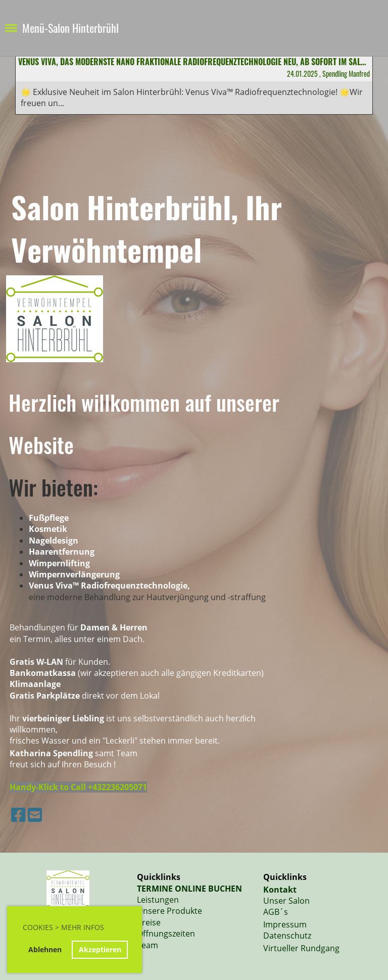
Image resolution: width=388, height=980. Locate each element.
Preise (149, 922)
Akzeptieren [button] (100, 949)
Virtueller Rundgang (301, 948)
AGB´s (276, 912)
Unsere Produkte (169, 911)
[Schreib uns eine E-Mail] (35, 815)
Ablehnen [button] (45, 949)
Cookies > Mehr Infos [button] (63, 927)
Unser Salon (286, 901)
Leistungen (158, 900)
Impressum (285, 924)
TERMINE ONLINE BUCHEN (189, 889)
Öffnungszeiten (166, 934)
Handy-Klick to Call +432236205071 (78, 787)
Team (148, 945)
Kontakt (280, 890)
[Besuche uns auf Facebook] (18, 815)
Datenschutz (287, 936)
